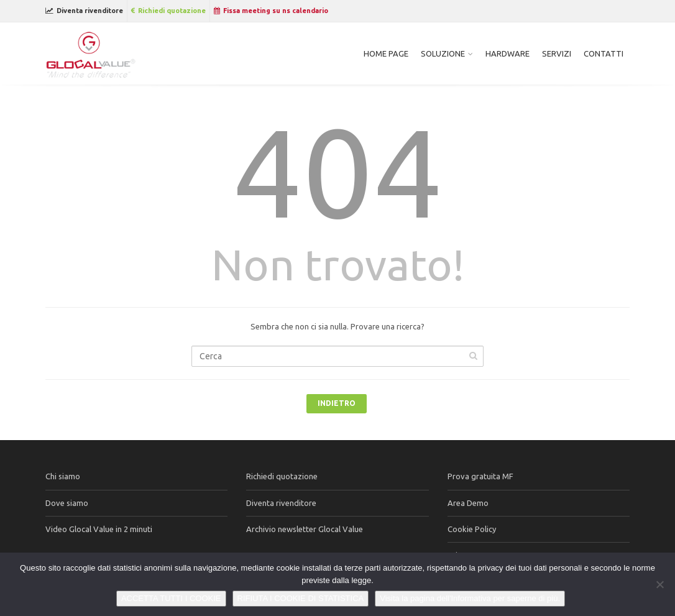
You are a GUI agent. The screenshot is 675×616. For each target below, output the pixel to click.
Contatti (604, 53)
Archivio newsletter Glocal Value (305, 529)
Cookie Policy (472, 529)
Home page (386, 53)
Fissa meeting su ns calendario (271, 11)
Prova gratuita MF (480, 476)
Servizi (557, 53)
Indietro (337, 403)
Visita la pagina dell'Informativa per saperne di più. (470, 598)
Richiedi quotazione (168, 11)
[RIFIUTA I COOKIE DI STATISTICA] (659, 584)
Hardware (507, 53)
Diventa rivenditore (84, 11)
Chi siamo (63, 476)
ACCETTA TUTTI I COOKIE (171, 598)
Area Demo (468, 503)
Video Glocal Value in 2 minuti (99, 529)
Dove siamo (67, 503)
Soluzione (443, 53)
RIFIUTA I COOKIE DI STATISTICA (301, 598)
